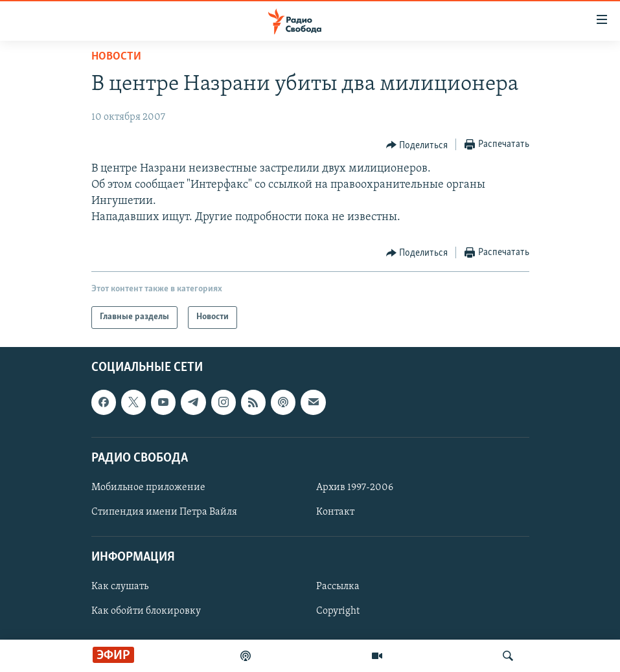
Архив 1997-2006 (355, 487)
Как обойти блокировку (146, 611)
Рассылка (338, 587)
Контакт (335, 512)
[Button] (417, 145)
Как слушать (120, 587)
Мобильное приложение (148, 487)
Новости (116, 57)
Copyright (338, 611)
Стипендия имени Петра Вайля (164, 512)
